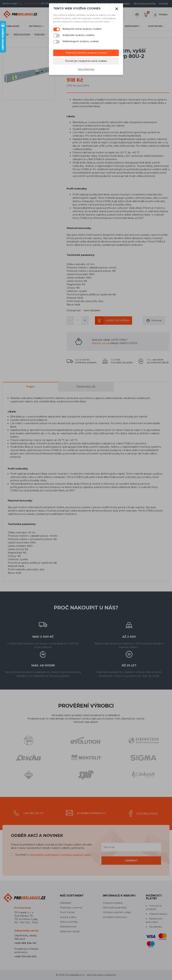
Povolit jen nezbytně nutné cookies (86, 61)
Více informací (86, 69)
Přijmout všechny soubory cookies (86, 53)
